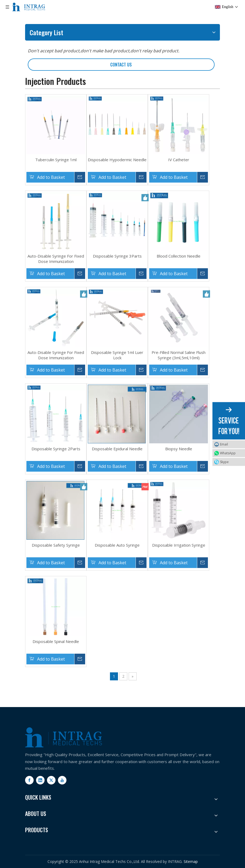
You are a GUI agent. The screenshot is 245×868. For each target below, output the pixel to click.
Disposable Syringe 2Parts (56, 449)
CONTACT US (121, 65)
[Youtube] (62, 780)
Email (224, 444)
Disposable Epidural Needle (117, 449)
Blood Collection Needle (179, 256)
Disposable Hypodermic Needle (117, 160)
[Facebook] (29, 780)
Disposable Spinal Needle (56, 641)
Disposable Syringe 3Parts (117, 256)
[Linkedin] (40, 780)
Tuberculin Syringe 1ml (56, 160)
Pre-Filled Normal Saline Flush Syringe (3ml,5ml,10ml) (179, 355)
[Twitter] (51, 780)
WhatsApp (228, 453)
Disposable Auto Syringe (117, 545)
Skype (224, 462)
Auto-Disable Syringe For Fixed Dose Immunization (56, 259)
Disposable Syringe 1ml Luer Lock (117, 355)
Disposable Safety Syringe (56, 545)
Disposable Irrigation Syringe (179, 545)
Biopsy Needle (179, 449)
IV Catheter (179, 160)
